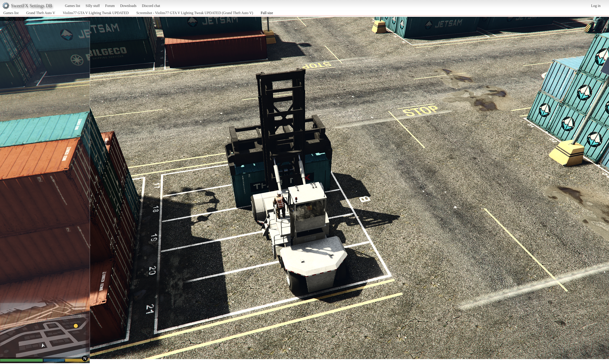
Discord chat (151, 6)
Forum (110, 6)
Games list (73, 6)
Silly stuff (93, 6)
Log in (596, 6)
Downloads (128, 6)
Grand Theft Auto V (41, 13)
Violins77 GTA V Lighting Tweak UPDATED (96, 13)
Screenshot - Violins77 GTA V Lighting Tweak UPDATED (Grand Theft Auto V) (195, 13)
